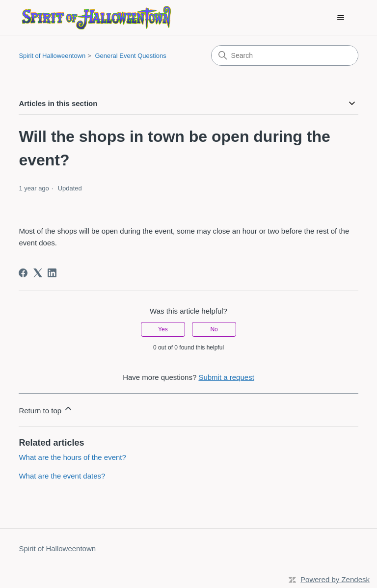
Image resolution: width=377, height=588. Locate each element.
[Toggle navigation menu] (341, 18)
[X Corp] (38, 273)
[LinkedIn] (52, 273)
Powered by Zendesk (335, 579)
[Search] (285, 55)
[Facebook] (23, 273)
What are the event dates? (62, 476)
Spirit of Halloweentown (52, 56)
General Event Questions (130, 56)
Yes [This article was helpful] (163, 329)
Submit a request (226, 377)
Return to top (46, 409)
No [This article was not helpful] (214, 329)
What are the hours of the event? (72, 457)
